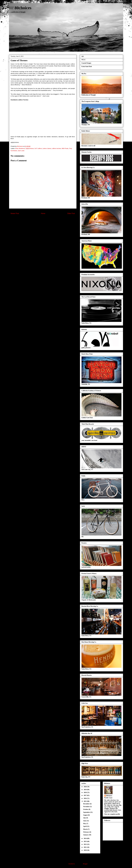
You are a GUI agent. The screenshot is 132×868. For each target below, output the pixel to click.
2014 (85, 838)
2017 (85, 795)
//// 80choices (20, 8)
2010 (85, 850)
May (85, 824)
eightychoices (30, 148)
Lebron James (47, 148)
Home (43, 213)
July (85, 818)
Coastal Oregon (86, 63)
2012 (85, 844)
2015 (85, 801)
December (86, 804)
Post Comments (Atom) (47, 219)
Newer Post (15, 213)
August (86, 815)
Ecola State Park (87, 66)
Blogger (85, 864)
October (86, 809)
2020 (85, 787)
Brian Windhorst (20, 148)
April (85, 826)
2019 (85, 790)
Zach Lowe (21, 151)
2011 (85, 847)
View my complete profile (112, 814)
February (86, 832)
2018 (85, 793)
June (85, 821)
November (87, 807)
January (86, 835)
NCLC (84, 60)
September (87, 812)
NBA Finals (65, 148)
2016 (85, 798)
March (85, 829)
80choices (109, 796)
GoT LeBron (38, 148)
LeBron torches (56, 148)
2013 (85, 841)
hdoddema (72, 864)
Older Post (71, 213)
